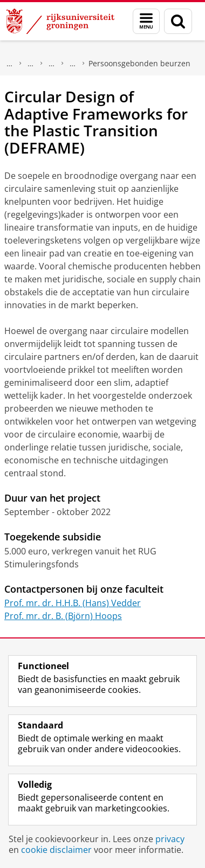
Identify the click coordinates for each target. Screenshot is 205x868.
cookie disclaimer (56, 850)
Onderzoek (52, 64)
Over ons (10, 64)
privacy (170, 839)
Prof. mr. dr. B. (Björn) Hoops (63, 616)
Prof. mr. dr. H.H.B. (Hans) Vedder (73, 603)
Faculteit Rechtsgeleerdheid (31, 64)
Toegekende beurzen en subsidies (73, 64)
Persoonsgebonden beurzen (139, 63)
